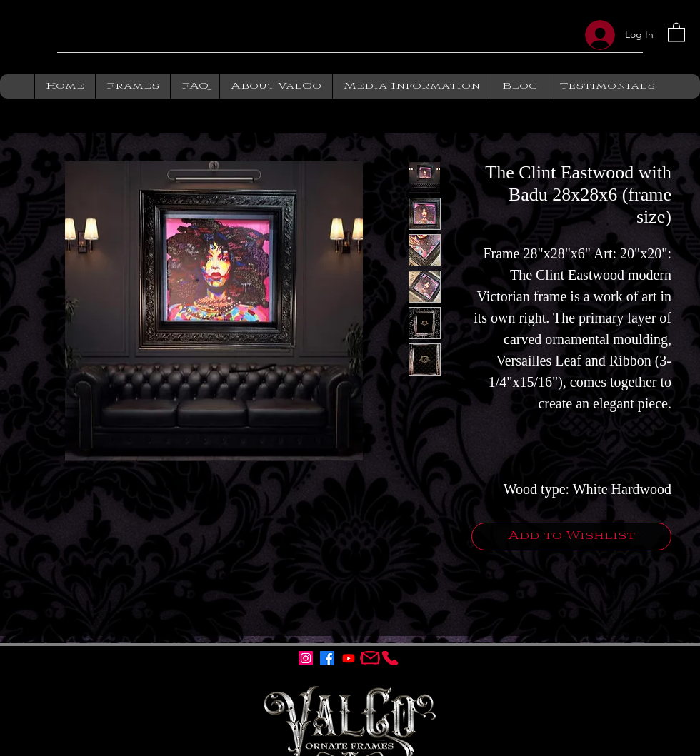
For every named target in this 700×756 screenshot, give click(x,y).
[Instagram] (306, 658)
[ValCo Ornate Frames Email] (370, 658)
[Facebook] (327, 658)
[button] (676, 32)
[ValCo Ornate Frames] (390, 658)
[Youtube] (349, 658)
